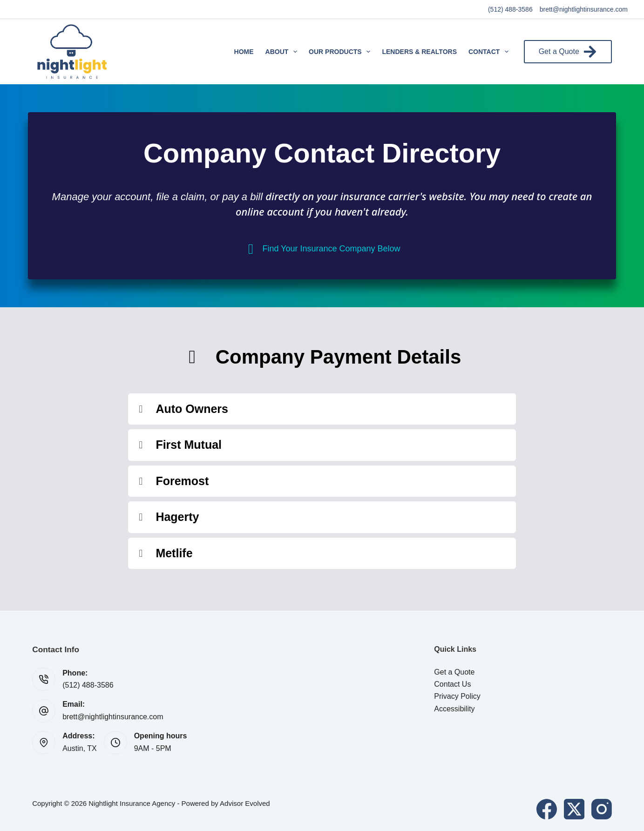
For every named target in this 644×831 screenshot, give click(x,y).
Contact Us (452, 684)
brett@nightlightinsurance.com (584, 9)
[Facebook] (547, 809)
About (283, 52)
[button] (322, 409)
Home (244, 52)
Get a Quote (568, 52)
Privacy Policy (457, 696)
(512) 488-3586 (510, 9)
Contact (490, 52)
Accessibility (454, 709)
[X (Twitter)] (574, 809)
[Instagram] (602, 809)
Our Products (341, 52)
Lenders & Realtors (419, 52)
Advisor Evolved (245, 803)
